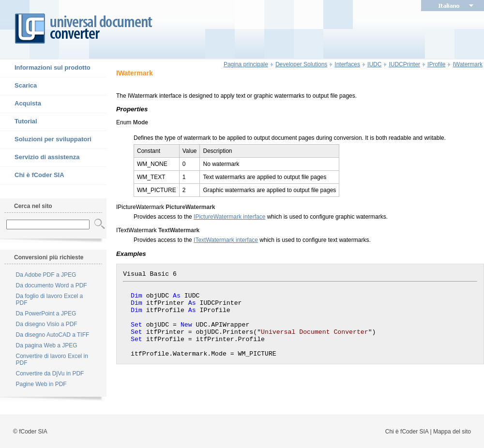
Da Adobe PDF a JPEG (46, 275)
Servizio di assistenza (40, 158)
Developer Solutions (301, 64)
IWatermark (468, 64)
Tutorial (19, 122)
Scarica (18, 86)
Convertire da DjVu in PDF (50, 373)
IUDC (374, 64)
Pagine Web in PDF (41, 384)
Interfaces (347, 64)
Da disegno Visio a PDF (47, 324)
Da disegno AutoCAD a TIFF (53, 335)
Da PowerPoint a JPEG (46, 314)
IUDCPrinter (404, 64)
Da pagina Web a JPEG (47, 345)
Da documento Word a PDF (52, 285)
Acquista (21, 104)
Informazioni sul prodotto (45, 68)
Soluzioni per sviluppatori (46, 140)
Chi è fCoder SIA (32, 176)
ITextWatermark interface (226, 240)
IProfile (436, 64)
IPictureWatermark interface (229, 217)
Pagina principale (246, 64)
